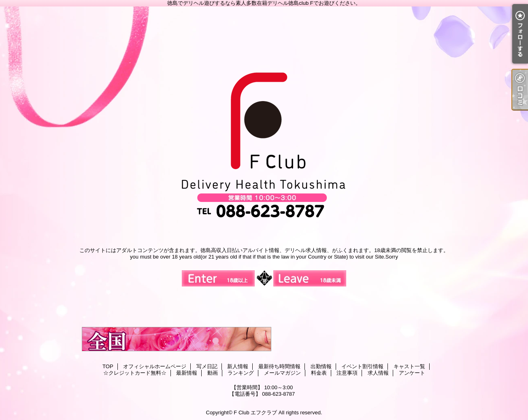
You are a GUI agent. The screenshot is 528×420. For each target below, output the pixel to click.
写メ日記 (207, 366)
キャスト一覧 (409, 366)
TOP (108, 366)
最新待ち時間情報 (279, 366)
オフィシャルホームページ (155, 366)
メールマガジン (282, 373)
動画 (213, 373)
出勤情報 (321, 366)
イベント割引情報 (362, 366)
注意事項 (347, 373)
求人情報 (378, 373)
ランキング (241, 373)
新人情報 (238, 366)
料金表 (319, 373)
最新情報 (187, 373)
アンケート (412, 373)
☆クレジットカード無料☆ (135, 373)
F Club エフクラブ (255, 413)
